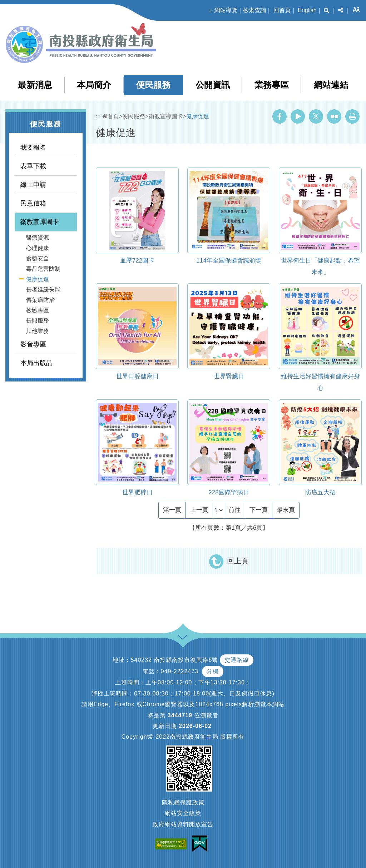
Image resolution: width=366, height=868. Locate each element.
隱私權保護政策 (183, 802)
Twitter (316, 116)
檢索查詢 (254, 10)
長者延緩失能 (43, 290)
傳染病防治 (40, 300)
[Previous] (199, 510)
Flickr (334, 116)
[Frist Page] (172, 510)
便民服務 (153, 85)
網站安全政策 (183, 813)
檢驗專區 (38, 310)
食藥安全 (38, 258)
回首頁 (282, 10)
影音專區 (33, 344)
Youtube (298, 116)
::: (211, 11)
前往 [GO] (234, 510)
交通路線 (237, 660)
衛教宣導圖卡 (40, 222)
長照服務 (38, 321)
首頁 (111, 116)
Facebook (280, 116)
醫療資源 (38, 238)
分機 (213, 671)
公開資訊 (213, 85)
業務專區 (272, 85)
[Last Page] (286, 510)
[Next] (259, 510)
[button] (327, 10)
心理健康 (38, 248)
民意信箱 (33, 203)
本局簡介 (94, 85)
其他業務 (38, 331)
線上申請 (33, 185)
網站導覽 (226, 10)
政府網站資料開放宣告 (183, 824)
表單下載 (33, 166)
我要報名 (33, 148)
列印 (352, 116)
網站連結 (331, 85)
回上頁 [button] (238, 561)
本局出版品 (36, 363)
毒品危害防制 (43, 269)
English (307, 10)
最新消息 (35, 85)
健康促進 (38, 279)
